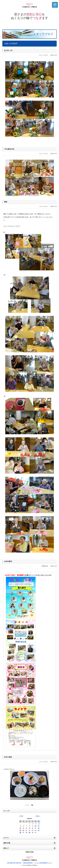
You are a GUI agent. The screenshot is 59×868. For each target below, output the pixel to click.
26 (20, 833)
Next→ (38, 816)
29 (29, 833)
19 (20, 830)
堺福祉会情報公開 (28, 863)
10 (35, 826)
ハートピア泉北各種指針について (43, 863)
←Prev (21, 816)
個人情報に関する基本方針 (14, 863)
